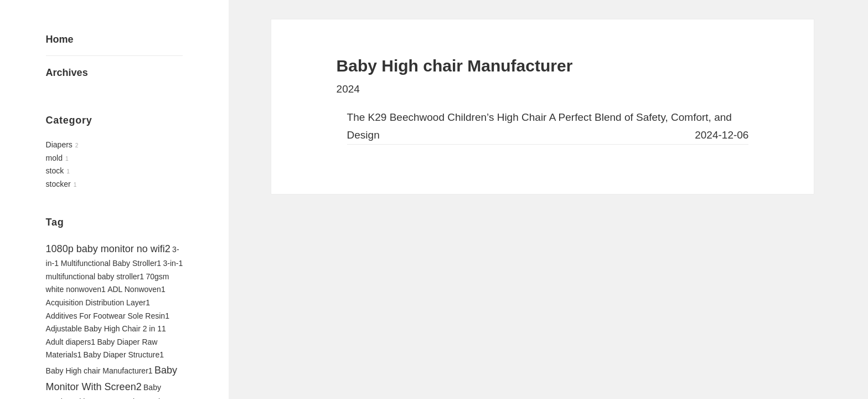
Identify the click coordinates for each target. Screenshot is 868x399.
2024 (348, 89)
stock (55, 171)
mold (54, 158)
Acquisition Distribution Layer (98, 303)
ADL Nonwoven (136, 289)
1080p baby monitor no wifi (108, 249)
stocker (58, 184)
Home (60, 39)
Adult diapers (71, 342)
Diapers (59, 145)
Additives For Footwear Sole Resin (108, 316)
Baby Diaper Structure (124, 355)
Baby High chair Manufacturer (99, 371)
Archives (67, 73)
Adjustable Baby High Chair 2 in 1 (106, 329)
